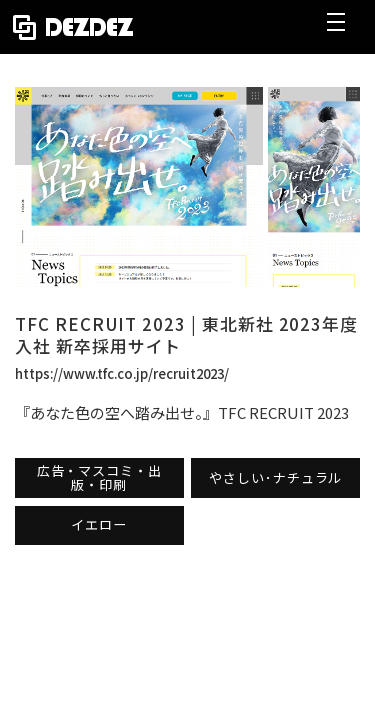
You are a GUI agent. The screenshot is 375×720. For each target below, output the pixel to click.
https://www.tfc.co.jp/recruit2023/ (122, 373)
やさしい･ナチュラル (275, 477)
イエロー (99, 524)
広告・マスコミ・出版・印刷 (99, 477)
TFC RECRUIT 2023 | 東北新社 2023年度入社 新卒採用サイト (186, 334)
